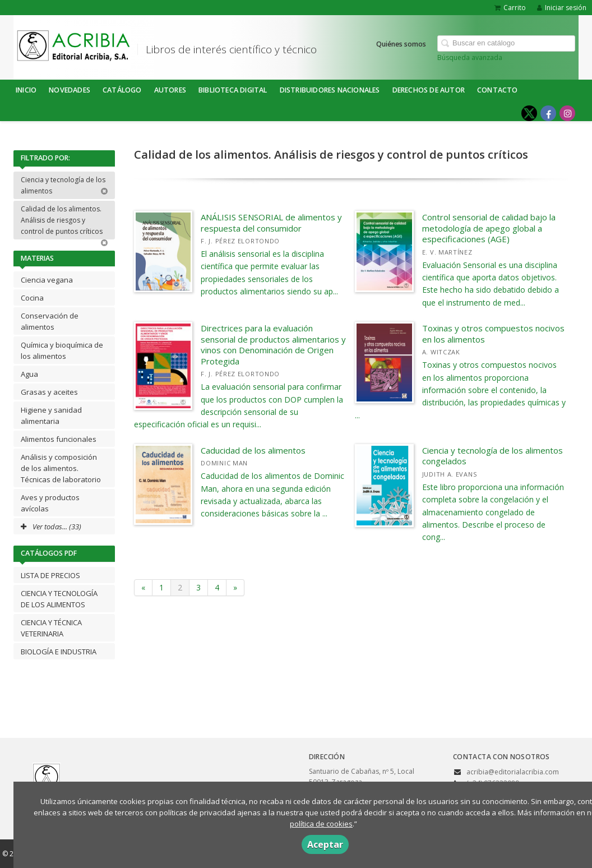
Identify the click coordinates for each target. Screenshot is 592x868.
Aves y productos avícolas (50, 503)
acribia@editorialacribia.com (513, 772)
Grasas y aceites (49, 392)
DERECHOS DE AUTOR (429, 90)
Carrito (510, 8)
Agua (29, 374)
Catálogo (122, 90)
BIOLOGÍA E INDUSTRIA (59, 652)
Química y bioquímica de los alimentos (62, 350)
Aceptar (325, 844)
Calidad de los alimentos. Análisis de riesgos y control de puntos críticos (64, 222)
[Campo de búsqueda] (506, 43)
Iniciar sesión (562, 8)
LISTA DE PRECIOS (50, 575)
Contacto (498, 90)
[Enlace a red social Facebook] (548, 113)
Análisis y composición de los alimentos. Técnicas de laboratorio (61, 468)
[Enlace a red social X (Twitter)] (529, 113)
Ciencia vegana (47, 280)
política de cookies (321, 824)
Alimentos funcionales (59, 439)
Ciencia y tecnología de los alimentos (64, 185)
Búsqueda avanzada (470, 57)
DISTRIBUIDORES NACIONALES (330, 90)
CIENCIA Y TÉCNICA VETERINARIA (51, 628)
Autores (170, 90)
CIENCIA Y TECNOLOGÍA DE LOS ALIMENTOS (59, 599)
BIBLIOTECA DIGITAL (233, 90)
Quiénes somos (401, 44)
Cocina (32, 298)
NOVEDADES (70, 90)
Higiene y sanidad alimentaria (51, 415)
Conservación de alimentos (50, 321)
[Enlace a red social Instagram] (567, 113)
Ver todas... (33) (51, 527)
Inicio (26, 90)
